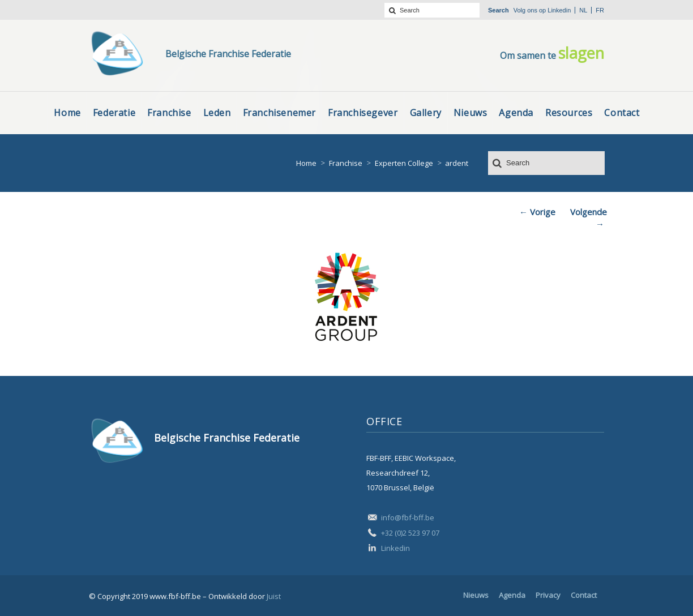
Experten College (404, 163)
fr (600, 10)
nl (583, 10)
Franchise (346, 163)
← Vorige (537, 212)
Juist (274, 596)
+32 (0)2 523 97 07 (410, 533)
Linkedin (559, 10)
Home (306, 163)
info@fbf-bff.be (408, 517)
